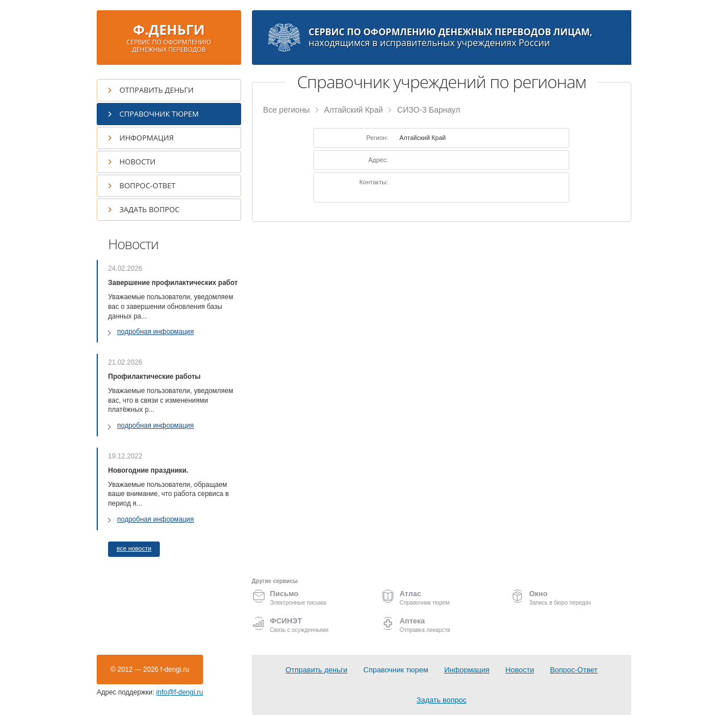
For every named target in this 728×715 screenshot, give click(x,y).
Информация (146, 138)
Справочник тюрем (159, 114)
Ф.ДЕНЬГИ (169, 37)
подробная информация (156, 332)
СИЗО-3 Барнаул (429, 110)
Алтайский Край (354, 110)
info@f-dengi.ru (180, 692)
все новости (134, 548)
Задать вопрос (150, 209)
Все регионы (287, 110)
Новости (137, 162)
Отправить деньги (156, 90)
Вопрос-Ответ (147, 185)
